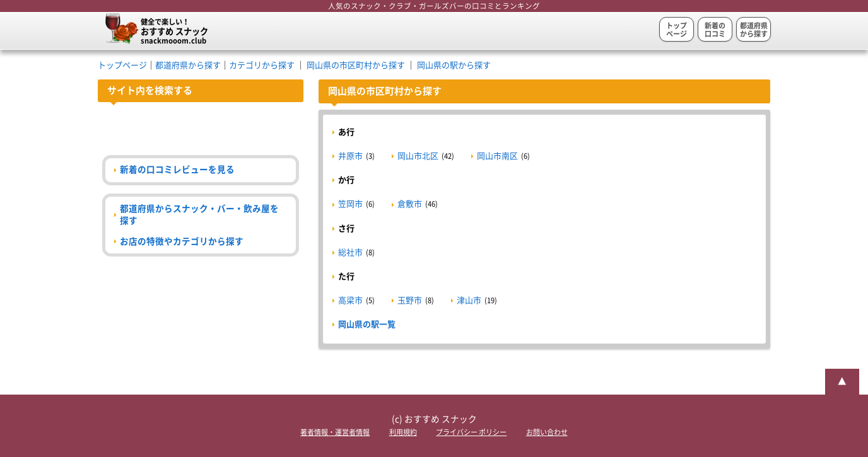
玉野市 (410, 300)
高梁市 (350, 300)
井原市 (350, 156)
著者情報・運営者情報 (335, 432)
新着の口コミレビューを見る (177, 170)
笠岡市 (350, 204)
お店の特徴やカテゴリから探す (182, 241)
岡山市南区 (497, 156)
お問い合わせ (547, 432)
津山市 (469, 300)
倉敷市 (410, 204)
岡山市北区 (418, 156)
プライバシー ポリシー (471, 432)
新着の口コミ (715, 30)
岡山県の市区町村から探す (356, 65)
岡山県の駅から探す (454, 65)
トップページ (677, 30)
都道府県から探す (754, 30)
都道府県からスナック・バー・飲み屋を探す (199, 215)
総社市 (350, 252)
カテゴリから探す (262, 65)
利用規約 (403, 432)
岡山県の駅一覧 (367, 324)
